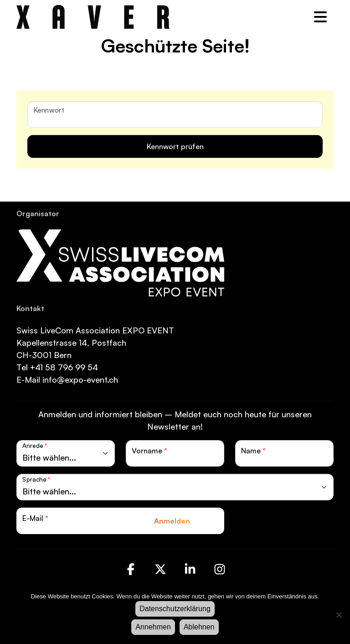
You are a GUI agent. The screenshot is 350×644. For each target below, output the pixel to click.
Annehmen (153, 627)
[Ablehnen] (339, 615)
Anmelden (172, 521)
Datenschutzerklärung (175, 609)
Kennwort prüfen (175, 146)
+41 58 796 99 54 (64, 367)
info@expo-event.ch (79, 379)
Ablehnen (199, 627)
